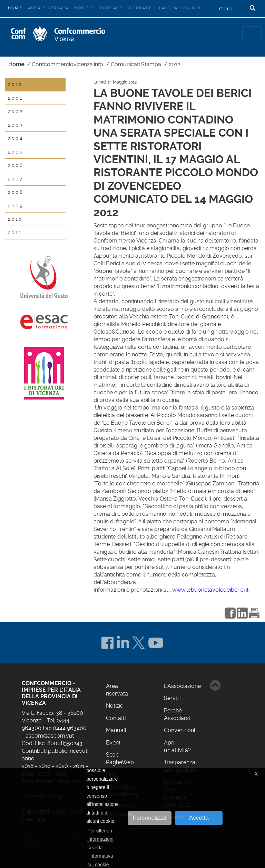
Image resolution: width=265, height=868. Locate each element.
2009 (16, 206)
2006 (16, 165)
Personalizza (150, 818)
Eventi (114, 743)
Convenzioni (179, 730)
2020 (62, 766)
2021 (79, 766)
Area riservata (48, 8)
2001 (15, 98)
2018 (28, 766)
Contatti (141, 8)
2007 (16, 179)
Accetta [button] (199, 818)
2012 (174, 64)
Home (17, 7)
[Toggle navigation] (252, 33)
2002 (16, 111)
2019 (45, 766)
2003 (16, 125)
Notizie (84, 8)
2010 (15, 219)
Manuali (116, 730)
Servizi (172, 698)
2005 (16, 152)
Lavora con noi (180, 8)
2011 (15, 233)
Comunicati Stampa (136, 64)
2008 (16, 192)
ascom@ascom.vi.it (50, 736)
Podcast (112, 8)
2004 (16, 138)
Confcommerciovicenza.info (67, 64)
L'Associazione (182, 686)
